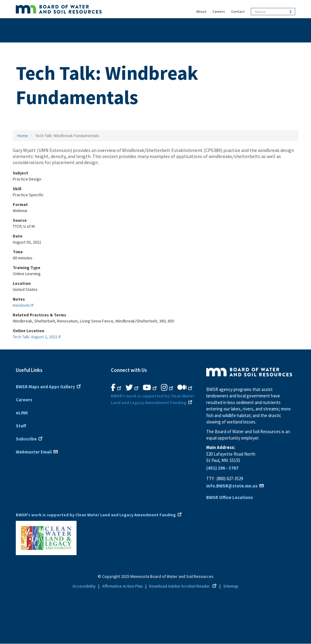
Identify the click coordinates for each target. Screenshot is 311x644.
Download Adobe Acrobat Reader (183, 586)
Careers (219, 11)
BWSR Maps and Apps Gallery (49, 386)
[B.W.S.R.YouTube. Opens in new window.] (150, 388)
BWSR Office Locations (230, 497)
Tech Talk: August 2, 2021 (37, 337)
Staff (21, 426)
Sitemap (231, 586)
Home (23, 136)
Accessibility (84, 586)
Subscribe (30, 438)
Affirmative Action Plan (122, 586)
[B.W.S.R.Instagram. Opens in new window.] (168, 388)
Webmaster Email (37, 451)
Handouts (24, 305)
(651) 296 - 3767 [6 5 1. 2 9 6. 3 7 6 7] (222, 468)
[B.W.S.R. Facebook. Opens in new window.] (117, 388)
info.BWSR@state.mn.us (235, 486)
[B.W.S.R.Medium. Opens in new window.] (185, 388)
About (201, 11)
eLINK (22, 413)
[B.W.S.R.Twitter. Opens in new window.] (133, 388)
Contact (238, 11)
